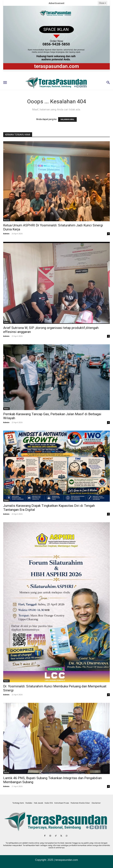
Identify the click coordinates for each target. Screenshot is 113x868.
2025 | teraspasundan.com (63, 860)
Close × (102, 3)
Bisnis (7, 220)
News (6, 322)
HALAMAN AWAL (67, 119)
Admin (6, 234)
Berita (7, 773)
